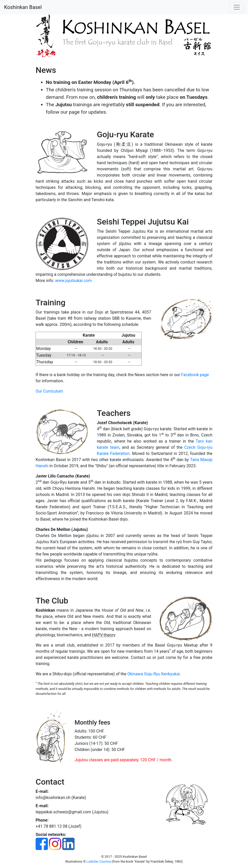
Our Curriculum (49, 391)
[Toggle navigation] (237, 7)
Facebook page (195, 375)
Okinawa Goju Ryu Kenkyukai (153, 674)
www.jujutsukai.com (73, 281)
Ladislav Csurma (99, 861)
